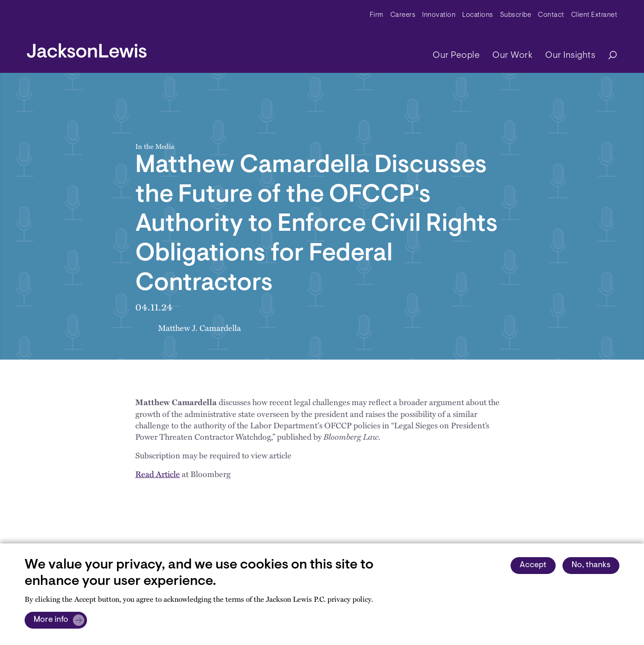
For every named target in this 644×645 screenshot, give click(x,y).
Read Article (158, 474)
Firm (377, 15)
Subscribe (516, 15)
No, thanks (591, 565)
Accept (533, 565)
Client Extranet (594, 15)
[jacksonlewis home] (87, 48)
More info (51, 620)
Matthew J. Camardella (199, 328)
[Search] (608, 56)
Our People (456, 56)
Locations (478, 15)
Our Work (512, 56)
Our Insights (570, 56)
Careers (403, 15)
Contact (551, 15)
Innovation (439, 15)
